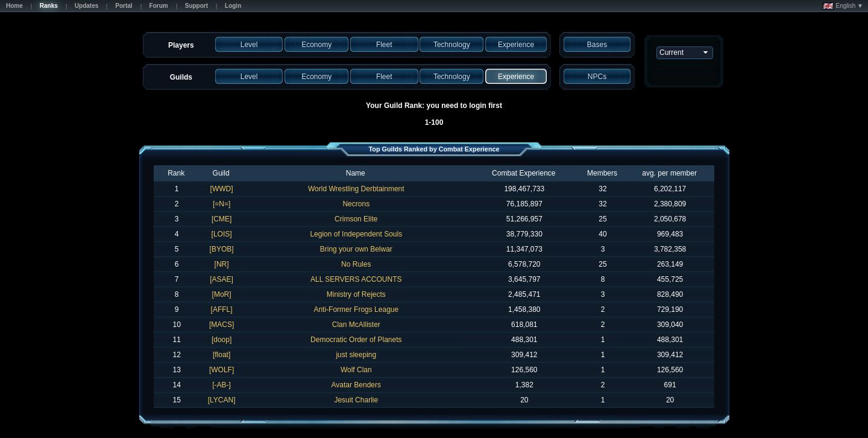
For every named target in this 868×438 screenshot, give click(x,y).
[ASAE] (222, 279)
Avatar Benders (357, 385)
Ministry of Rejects (356, 294)
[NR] (222, 264)
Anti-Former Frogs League (356, 309)
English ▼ (843, 6)
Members (602, 173)
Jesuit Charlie (356, 400)
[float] (222, 355)
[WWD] (222, 189)
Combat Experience (524, 173)
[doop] (222, 340)
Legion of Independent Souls (356, 234)
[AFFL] (222, 309)
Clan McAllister (356, 325)
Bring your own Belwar (356, 249)
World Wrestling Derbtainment (356, 189)
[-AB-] (222, 385)
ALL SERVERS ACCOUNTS (356, 279)
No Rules (356, 264)
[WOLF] (222, 370)
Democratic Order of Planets (356, 340)
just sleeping (356, 355)
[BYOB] (222, 249)
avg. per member (669, 173)
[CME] (222, 219)
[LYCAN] (222, 400)
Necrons (356, 204)
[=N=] (222, 204)
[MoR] (222, 294)
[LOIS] (222, 234)
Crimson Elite (356, 219)
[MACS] (222, 325)
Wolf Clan (356, 370)
